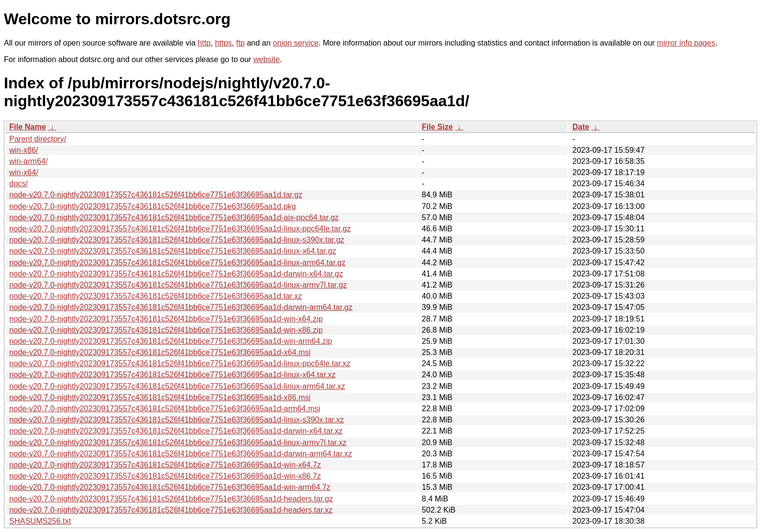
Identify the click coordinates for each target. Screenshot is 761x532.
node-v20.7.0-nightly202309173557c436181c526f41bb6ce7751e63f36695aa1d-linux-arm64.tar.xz (177, 386)
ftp (240, 43)
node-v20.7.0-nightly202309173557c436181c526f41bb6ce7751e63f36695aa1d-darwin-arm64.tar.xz (181, 454)
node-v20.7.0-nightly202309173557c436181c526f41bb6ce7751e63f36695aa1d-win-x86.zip (166, 330)
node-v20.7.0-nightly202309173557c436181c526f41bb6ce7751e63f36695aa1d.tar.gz (156, 195)
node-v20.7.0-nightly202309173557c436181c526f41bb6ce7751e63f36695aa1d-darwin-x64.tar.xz (176, 431)
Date (581, 127)
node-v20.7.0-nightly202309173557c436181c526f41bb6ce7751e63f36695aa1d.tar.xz (156, 296)
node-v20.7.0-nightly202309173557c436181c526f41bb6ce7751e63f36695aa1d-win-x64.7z (165, 465)
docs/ (18, 184)
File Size (437, 127)
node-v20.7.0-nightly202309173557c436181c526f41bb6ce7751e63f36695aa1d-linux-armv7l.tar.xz (178, 443)
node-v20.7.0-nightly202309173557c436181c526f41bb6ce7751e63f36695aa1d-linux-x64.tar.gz (173, 251)
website (266, 59)
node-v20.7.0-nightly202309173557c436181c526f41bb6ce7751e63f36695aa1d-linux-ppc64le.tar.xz (180, 363)
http (204, 43)
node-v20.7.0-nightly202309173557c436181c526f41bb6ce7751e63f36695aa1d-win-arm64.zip (171, 341)
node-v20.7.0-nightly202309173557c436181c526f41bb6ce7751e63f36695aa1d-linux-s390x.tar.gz (177, 240)
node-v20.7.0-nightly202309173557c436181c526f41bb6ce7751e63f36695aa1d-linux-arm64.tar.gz (177, 263)
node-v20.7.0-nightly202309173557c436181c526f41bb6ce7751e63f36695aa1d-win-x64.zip (166, 319)
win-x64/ (24, 172)
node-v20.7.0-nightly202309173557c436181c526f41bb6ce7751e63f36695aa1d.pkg (153, 206)
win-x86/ (24, 150)
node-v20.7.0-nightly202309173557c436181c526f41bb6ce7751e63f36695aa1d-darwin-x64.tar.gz (176, 274)
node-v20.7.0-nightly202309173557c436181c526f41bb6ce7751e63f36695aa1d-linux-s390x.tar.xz (176, 420)
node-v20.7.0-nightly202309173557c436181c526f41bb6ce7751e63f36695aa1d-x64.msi (160, 352)
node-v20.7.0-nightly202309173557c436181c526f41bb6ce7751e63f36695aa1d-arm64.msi (165, 409)
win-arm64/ (28, 161)
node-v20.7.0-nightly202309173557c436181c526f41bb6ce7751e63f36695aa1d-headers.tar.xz (171, 510)
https (223, 43)
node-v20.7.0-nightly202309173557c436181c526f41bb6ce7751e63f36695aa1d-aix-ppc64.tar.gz (174, 218)
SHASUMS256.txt (40, 521)
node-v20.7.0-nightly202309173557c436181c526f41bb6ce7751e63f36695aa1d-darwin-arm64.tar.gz (181, 307)
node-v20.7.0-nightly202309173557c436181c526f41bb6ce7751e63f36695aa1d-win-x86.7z (165, 476)
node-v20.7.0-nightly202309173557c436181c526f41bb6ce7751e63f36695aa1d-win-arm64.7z (170, 487)
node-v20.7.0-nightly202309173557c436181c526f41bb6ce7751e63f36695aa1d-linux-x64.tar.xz (173, 375)
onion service (296, 43)
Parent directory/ (38, 139)
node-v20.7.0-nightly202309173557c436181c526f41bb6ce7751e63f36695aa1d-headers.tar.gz (171, 499)
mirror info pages (686, 43)
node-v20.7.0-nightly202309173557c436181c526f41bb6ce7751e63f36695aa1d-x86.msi (160, 397)
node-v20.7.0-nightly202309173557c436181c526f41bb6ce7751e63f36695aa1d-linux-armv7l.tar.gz (178, 285)
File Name (28, 127)
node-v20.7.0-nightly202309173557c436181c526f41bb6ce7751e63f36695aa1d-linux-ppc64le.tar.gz (180, 229)
